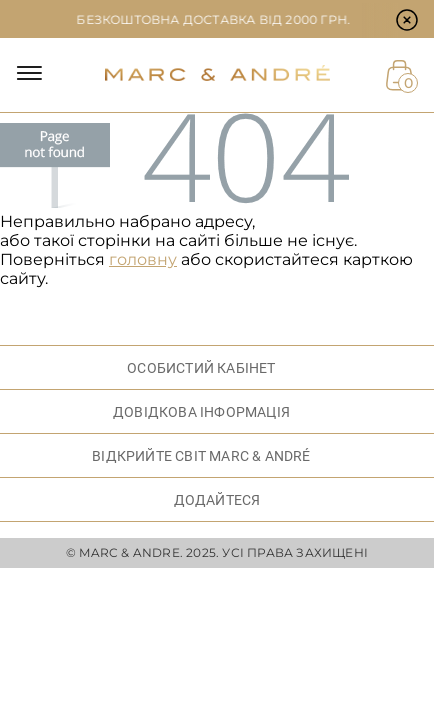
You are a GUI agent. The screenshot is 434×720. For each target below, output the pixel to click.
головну (143, 259)
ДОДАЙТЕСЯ (217, 500)
